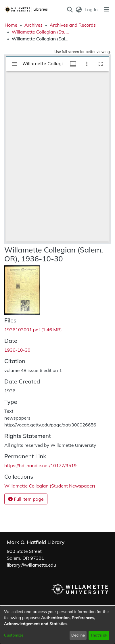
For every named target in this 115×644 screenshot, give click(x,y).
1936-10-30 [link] (17, 350)
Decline (78, 635)
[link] (33, 330)
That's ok (99, 635)
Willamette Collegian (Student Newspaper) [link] (40, 32)
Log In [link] (92, 9)
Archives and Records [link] (73, 25)
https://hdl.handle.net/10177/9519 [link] (40, 465)
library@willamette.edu (31, 565)
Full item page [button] (26, 499)
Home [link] (11, 25)
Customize (14, 635)
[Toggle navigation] (106, 9)
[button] (70, 9)
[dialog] (57, 625)
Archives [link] (34, 25)
